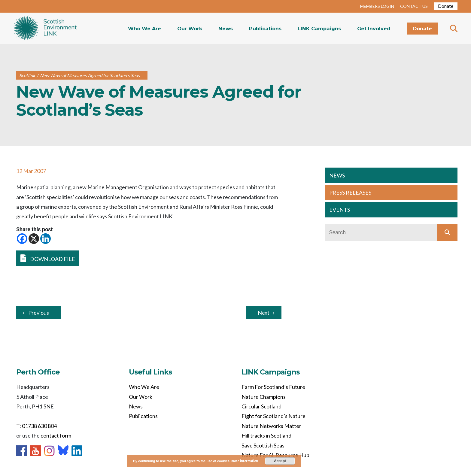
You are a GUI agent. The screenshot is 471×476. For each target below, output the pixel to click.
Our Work (190, 29)
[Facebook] (22, 239)
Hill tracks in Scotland (266, 435)
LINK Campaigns (319, 29)
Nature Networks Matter (271, 426)
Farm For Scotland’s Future (273, 387)
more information (245, 461)
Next (264, 313)
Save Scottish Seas (263, 445)
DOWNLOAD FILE (48, 258)
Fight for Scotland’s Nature (273, 416)
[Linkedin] (46, 239)
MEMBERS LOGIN (377, 6)
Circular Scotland (261, 406)
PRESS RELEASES (350, 193)
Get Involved (374, 29)
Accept (280, 461)
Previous (39, 313)
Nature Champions (264, 397)
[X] (34, 239)
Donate (446, 6)
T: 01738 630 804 (36, 426)
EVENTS (340, 210)
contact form (56, 435)
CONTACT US (414, 6)
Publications (265, 29)
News (226, 29)
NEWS (337, 175)
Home (45, 28)
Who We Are (144, 29)
